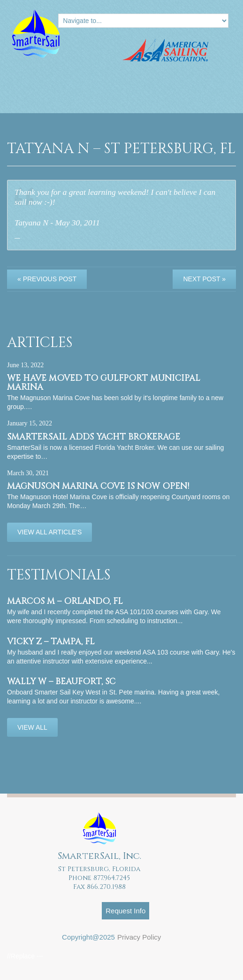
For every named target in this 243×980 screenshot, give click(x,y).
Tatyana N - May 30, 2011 (57, 223)
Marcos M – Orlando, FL (65, 601)
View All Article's (49, 532)
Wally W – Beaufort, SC (61, 682)
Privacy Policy (139, 937)
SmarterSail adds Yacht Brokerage (94, 437)
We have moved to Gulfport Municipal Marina (104, 383)
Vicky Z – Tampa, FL (51, 642)
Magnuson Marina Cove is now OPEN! (98, 486)
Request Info (125, 911)
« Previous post (47, 279)
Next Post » (204, 279)
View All (32, 727)
